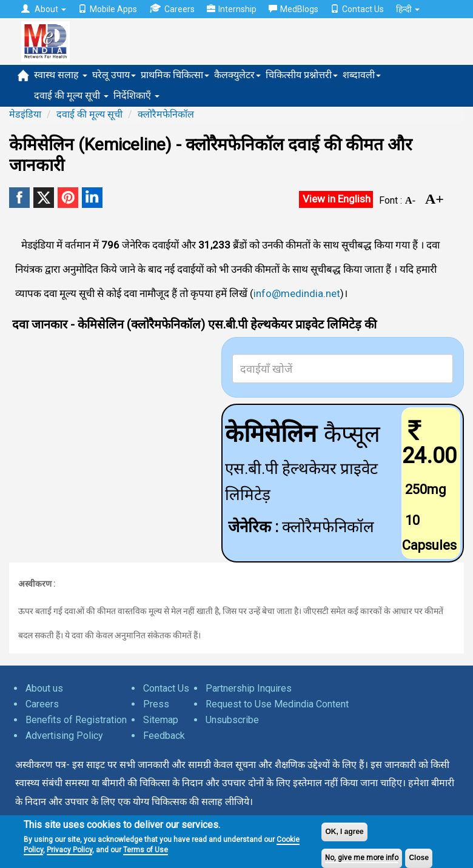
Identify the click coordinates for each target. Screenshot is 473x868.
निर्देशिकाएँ (136, 95)
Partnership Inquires (249, 688)
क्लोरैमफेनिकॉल (166, 114)
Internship (232, 9)
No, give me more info (362, 858)
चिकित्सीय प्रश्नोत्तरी (302, 75)
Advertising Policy (64, 736)
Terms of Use (146, 850)
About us (44, 688)
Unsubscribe (232, 720)
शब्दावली (362, 75)
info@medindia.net (297, 293)
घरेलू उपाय (114, 75)
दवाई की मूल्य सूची (71, 95)
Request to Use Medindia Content (277, 704)
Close (419, 858)
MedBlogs (294, 9)
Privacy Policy (69, 850)
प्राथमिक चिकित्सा (175, 75)
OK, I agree (344, 832)
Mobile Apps (108, 9)
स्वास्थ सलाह (61, 75)
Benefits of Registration (76, 720)
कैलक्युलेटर (237, 75)
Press (156, 704)
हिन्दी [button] (408, 9)
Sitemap (161, 720)
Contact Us (357, 9)
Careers (172, 9)
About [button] (44, 9)
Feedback (164, 736)
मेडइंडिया (25, 114)
